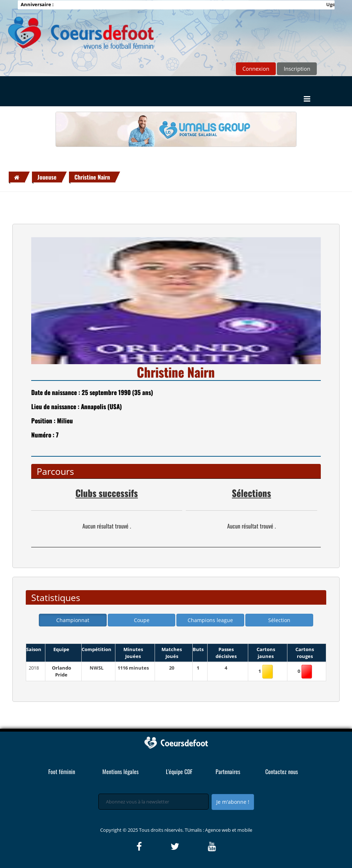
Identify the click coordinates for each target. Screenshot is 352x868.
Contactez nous (282, 772)
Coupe (142, 620)
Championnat (73, 620)
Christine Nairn (92, 177)
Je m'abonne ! (233, 802)
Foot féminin (62, 772)
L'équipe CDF (179, 772)
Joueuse (47, 177)
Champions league (210, 620)
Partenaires (228, 772)
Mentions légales (120, 772)
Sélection (279, 620)
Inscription (297, 69)
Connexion (256, 69)
